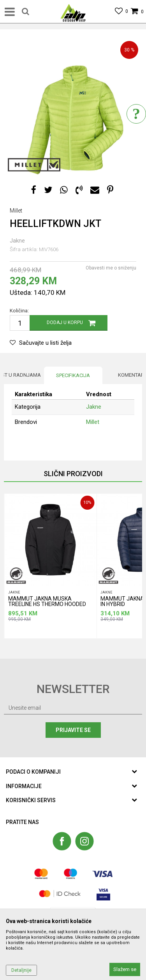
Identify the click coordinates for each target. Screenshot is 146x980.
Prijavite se (73, 730)
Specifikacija (73, 375)
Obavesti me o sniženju (111, 268)
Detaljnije (21, 970)
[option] (73, 106)
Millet (93, 422)
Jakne (17, 241)
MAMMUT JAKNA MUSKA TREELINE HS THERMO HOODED (47, 602)
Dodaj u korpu (65, 323)
